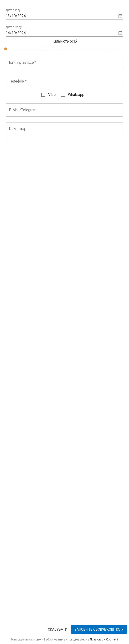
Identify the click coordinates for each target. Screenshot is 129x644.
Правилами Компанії (104, 640)
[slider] (6, 49)
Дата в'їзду (13, 10)
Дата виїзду (14, 27)
